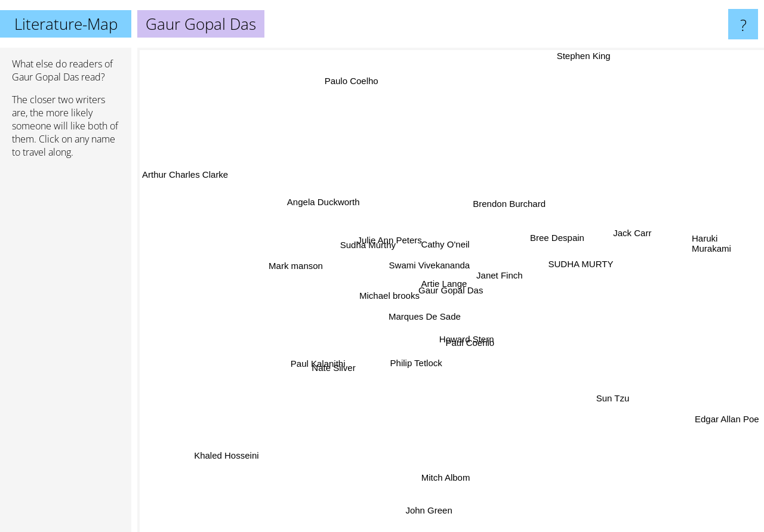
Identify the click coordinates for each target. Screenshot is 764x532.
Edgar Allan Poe (727, 424)
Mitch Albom (451, 489)
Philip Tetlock (429, 363)
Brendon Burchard (515, 200)
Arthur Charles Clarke (185, 182)
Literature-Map (66, 24)
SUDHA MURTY (580, 264)
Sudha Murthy (370, 247)
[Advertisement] (66, 350)
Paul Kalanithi (330, 359)
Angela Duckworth (329, 204)
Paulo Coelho (344, 78)
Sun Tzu (607, 397)
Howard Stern (461, 340)
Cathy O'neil (450, 233)
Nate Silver (329, 375)
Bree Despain (554, 232)
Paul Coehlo (476, 352)
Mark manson (292, 263)
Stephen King (568, 56)
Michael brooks (386, 286)
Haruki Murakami (711, 251)
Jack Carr (615, 236)
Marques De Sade (423, 322)
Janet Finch (507, 272)
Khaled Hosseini (214, 454)
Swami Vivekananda (431, 269)
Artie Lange (451, 279)
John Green (426, 510)
